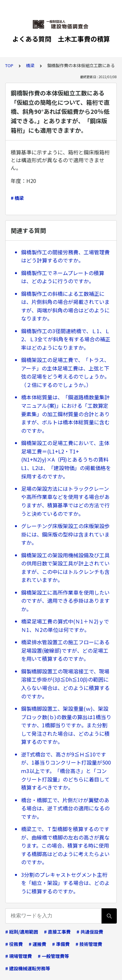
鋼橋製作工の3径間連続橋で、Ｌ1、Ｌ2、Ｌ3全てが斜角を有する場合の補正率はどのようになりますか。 (66, 339)
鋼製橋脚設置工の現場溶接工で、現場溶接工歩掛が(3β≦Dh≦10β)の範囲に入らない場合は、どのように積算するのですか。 (65, 684)
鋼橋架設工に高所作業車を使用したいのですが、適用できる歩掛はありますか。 (65, 601)
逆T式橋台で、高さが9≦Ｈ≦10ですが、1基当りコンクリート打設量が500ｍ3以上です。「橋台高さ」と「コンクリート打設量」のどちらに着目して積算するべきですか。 (66, 771)
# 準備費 (61, 944)
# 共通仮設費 (90, 932)
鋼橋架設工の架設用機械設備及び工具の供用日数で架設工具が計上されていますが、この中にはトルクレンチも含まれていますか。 (65, 568)
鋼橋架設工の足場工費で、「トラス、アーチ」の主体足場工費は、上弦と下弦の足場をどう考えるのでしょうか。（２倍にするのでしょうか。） (65, 372)
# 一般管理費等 (53, 956)
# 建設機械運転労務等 (28, 968)
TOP (9, 65)
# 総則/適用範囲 (22, 932)
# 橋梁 (17, 198)
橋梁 (30, 65)
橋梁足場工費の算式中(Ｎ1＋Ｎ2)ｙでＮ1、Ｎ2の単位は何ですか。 (65, 625)
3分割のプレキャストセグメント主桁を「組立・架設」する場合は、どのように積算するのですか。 (65, 883)
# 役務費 (14, 944)
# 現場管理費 (19, 956)
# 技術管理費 (89, 944)
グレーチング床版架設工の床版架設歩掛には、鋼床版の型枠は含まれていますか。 (65, 534)
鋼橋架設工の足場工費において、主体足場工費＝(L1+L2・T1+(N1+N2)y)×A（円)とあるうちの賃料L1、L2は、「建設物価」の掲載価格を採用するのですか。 (66, 459)
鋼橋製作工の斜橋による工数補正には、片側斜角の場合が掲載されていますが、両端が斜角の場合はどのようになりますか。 (65, 306)
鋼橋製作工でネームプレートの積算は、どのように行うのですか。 (63, 277)
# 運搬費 (37, 944)
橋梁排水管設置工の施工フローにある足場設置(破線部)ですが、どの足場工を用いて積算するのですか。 (65, 650)
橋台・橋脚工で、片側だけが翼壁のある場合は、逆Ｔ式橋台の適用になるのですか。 (65, 808)
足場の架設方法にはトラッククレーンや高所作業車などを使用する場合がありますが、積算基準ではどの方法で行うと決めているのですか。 (65, 501)
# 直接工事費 (57, 932)
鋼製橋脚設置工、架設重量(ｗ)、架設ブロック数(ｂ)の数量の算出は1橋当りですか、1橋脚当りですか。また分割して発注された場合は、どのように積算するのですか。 (66, 725)
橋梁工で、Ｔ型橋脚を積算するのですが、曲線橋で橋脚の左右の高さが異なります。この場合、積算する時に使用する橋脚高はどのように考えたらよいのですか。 (65, 845)
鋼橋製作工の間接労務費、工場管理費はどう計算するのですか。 (65, 256)
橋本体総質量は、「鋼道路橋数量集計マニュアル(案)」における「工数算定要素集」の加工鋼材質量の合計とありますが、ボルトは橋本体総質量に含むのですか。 (65, 414)
